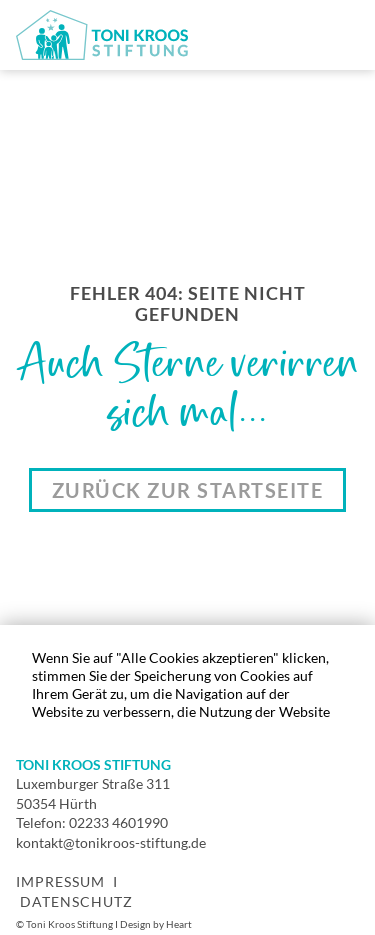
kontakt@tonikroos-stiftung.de (111, 842)
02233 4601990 (118, 822)
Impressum (60, 881)
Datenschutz (76, 901)
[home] (102, 35)
